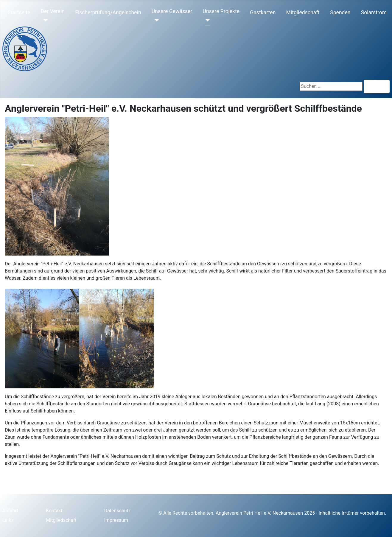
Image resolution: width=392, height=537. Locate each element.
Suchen (377, 87)
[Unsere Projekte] (207, 20)
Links (8, 520)
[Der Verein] (44, 20)
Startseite (19, 13)
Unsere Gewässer (172, 11)
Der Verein (52, 11)
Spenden (340, 13)
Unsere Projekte (221, 11)
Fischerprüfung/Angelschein (108, 13)
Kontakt (54, 511)
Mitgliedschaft (303, 13)
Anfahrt (10, 511)
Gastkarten (263, 13)
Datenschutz (118, 511)
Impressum (116, 520)
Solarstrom (374, 13)
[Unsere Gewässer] (155, 20)
